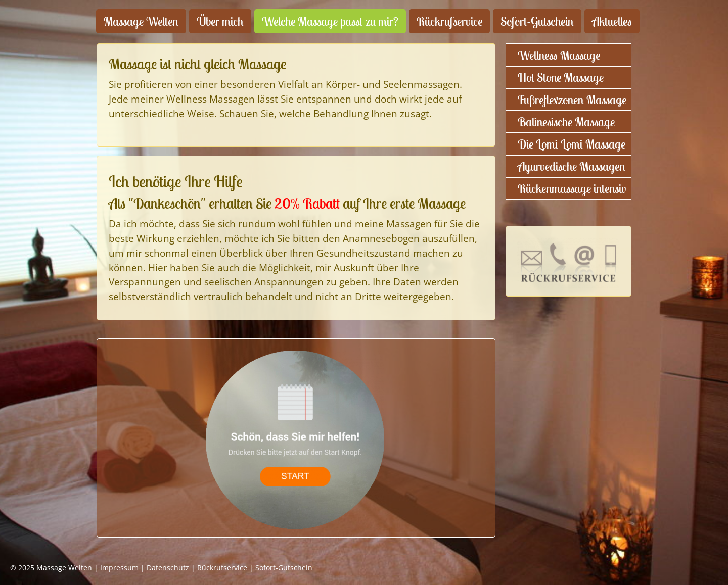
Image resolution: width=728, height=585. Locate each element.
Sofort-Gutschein (537, 21)
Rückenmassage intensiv (572, 188)
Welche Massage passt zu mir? (330, 21)
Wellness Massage (559, 55)
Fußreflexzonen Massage (572, 100)
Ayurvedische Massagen (572, 166)
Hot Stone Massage (561, 77)
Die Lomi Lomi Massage (572, 144)
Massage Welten (141, 21)
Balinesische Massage (566, 122)
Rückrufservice (449, 21)
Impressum (119, 568)
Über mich (220, 21)
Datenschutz (168, 568)
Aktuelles (612, 21)
